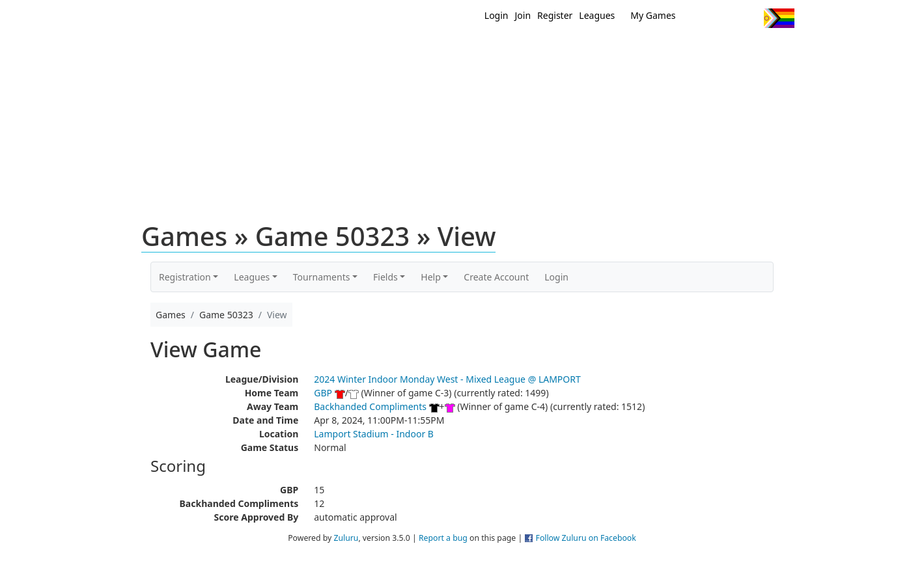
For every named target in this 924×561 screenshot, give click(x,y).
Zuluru (346, 538)
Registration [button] (185, 277)
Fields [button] (385, 277)
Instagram (749, 18)
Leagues (597, 15)
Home (378, 51)
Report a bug (443, 538)
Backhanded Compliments (370, 406)
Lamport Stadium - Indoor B (374, 434)
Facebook (724, 18)
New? (430, 51)
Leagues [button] (252, 277)
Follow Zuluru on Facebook (586, 538)
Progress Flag (779, 18)
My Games (653, 15)
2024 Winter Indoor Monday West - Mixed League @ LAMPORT (447, 379)
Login (497, 15)
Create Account (496, 277)
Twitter (700, 18)
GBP (323, 393)
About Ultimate (673, 51)
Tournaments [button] (322, 277)
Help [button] (431, 277)
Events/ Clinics (574, 51)
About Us (759, 51)
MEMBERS (490, 51)
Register (555, 15)
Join (523, 15)
